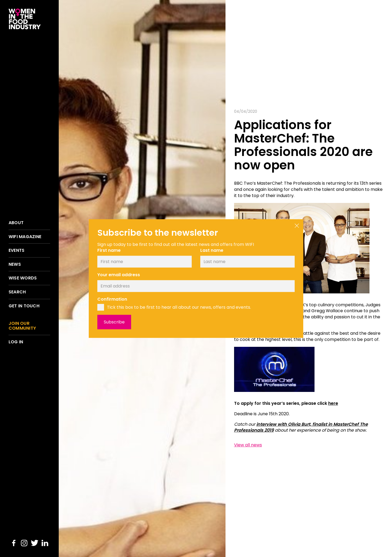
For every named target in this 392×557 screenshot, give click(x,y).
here (333, 403)
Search (17, 292)
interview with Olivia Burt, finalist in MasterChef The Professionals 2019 (301, 427)
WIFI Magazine (25, 237)
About (16, 223)
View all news (248, 445)
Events (16, 250)
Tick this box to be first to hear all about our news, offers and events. (179, 307)
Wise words (23, 278)
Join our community (22, 326)
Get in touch (24, 306)
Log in (16, 342)
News (15, 264)
